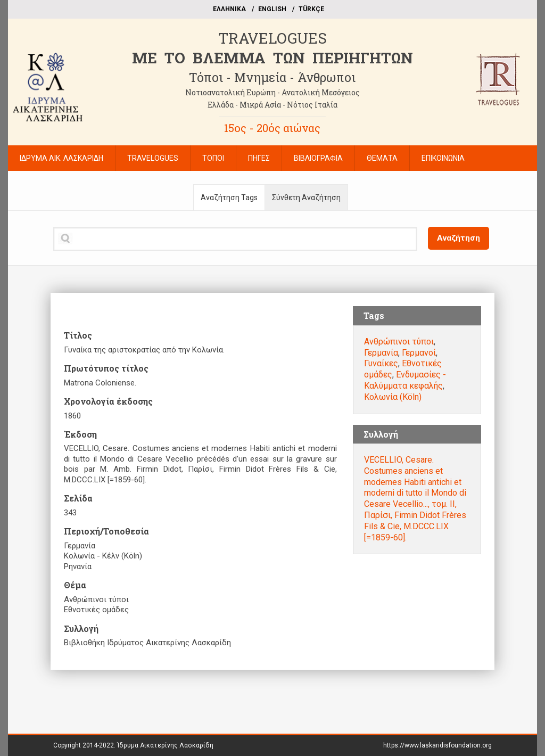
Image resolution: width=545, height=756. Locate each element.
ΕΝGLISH (272, 9)
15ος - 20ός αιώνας (272, 128)
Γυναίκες (381, 363)
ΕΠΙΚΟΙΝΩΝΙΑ (443, 158)
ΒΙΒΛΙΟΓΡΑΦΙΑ (318, 158)
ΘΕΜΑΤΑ (382, 158)
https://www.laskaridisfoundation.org (437, 745)
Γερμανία (381, 353)
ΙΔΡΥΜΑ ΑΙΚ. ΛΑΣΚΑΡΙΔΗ (61, 158)
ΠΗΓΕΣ (259, 158)
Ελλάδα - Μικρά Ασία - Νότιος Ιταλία (272, 105)
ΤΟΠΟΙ (213, 158)
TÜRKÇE (311, 9)
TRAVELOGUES (272, 38)
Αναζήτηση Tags (229, 198)
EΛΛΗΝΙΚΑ (229, 9)
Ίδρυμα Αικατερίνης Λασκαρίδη (165, 745)
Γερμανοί (419, 353)
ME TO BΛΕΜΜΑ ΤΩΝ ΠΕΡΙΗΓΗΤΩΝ (272, 58)
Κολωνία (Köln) (393, 397)
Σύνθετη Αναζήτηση (306, 198)
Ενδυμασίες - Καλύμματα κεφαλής (405, 380)
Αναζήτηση (459, 238)
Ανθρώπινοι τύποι (399, 342)
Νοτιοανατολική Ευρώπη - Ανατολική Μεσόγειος (272, 92)
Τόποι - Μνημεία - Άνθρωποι (272, 77)
